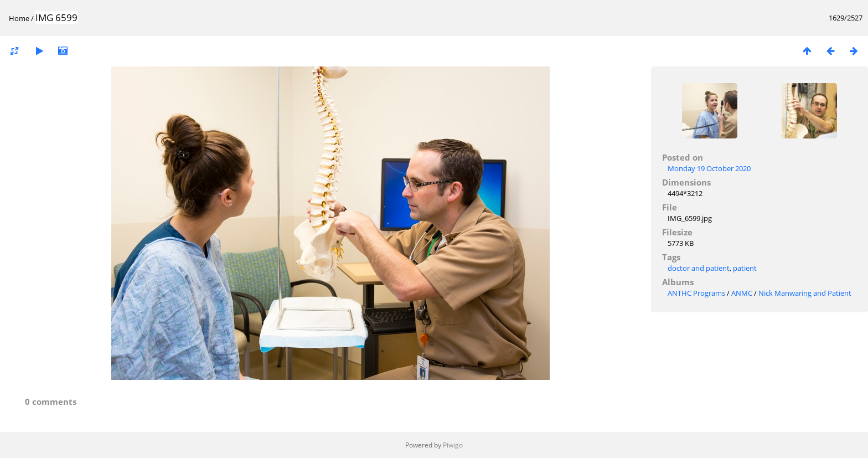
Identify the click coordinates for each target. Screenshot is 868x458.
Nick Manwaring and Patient (805, 293)
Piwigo (453, 445)
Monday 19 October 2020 (709, 168)
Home (19, 18)
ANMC (742, 293)
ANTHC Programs (696, 293)
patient (745, 268)
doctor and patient (699, 268)
